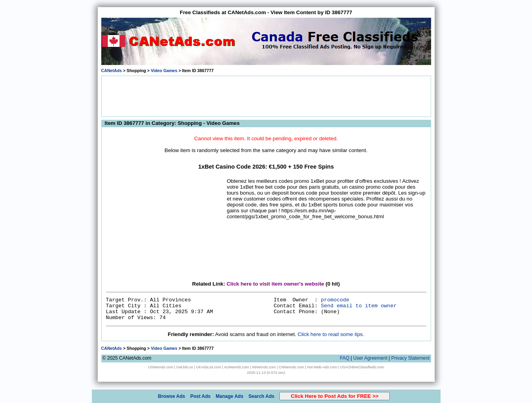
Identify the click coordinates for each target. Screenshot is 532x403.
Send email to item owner (359, 306)
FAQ (344, 358)
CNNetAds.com (291, 367)
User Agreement (370, 358)
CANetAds (112, 71)
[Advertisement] (266, 96)
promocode (335, 300)
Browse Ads (172, 396)
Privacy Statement (410, 358)
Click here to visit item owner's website (275, 284)
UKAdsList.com (208, 367)
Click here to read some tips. (331, 334)
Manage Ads (229, 396)
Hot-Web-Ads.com (322, 367)
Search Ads (262, 396)
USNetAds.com (161, 367)
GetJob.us (185, 367)
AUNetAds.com (236, 367)
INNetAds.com (264, 367)
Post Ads (201, 396)
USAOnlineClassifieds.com (362, 367)
